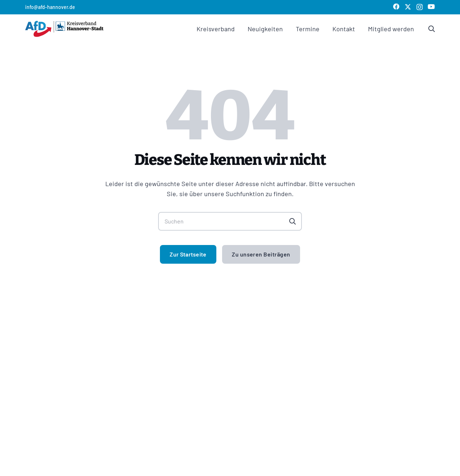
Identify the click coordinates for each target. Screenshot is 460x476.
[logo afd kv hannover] (64, 29)
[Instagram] (420, 7)
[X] (408, 7)
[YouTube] (431, 7)
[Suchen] (230, 221)
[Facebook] (396, 7)
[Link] (432, 29)
